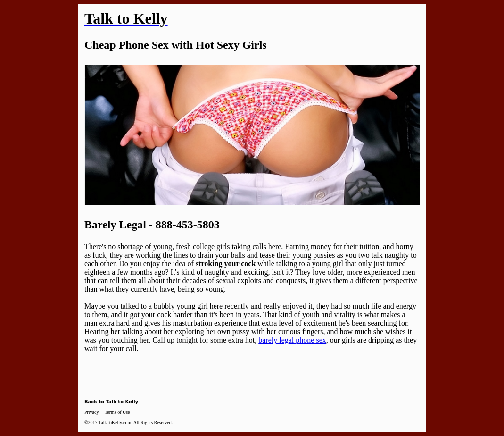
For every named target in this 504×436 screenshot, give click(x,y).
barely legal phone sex (292, 340)
